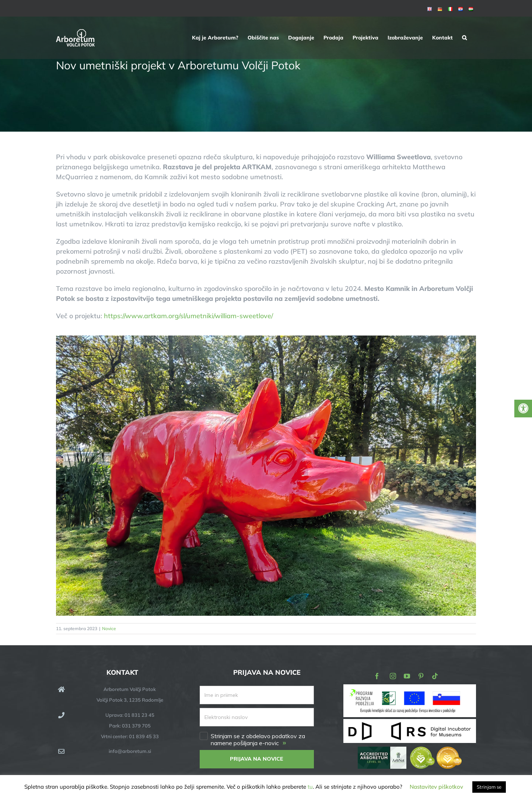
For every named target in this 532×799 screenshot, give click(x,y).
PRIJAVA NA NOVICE (257, 759)
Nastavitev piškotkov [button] (436, 787)
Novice (109, 628)
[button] (464, 38)
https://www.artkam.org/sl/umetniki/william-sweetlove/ (188, 316)
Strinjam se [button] (489, 787)
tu (310, 787)
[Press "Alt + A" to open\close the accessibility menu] (523, 409)
